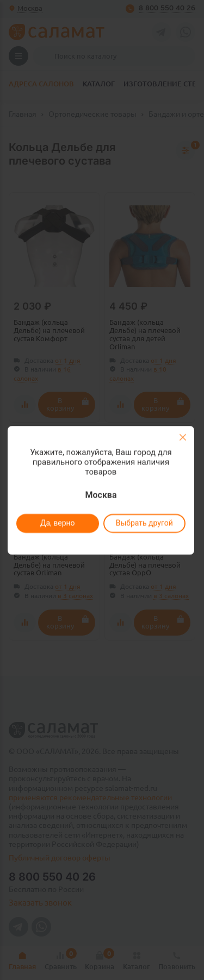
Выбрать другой (144, 523)
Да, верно (58, 523)
